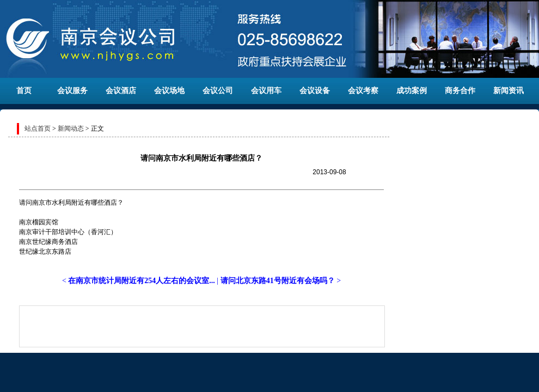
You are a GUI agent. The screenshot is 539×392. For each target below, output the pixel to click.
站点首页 (38, 128)
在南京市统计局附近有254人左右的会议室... (142, 281)
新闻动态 (71, 128)
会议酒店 (121, 91)
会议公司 (218, 91)
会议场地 (169, 91)
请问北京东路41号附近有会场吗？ (278, 281)
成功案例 (412, 91)
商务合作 (460, 91)
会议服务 (72, 91)
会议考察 (363, 91)
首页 (24, 91)
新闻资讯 (509, 91)
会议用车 (266, 91)
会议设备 (315, 91)
